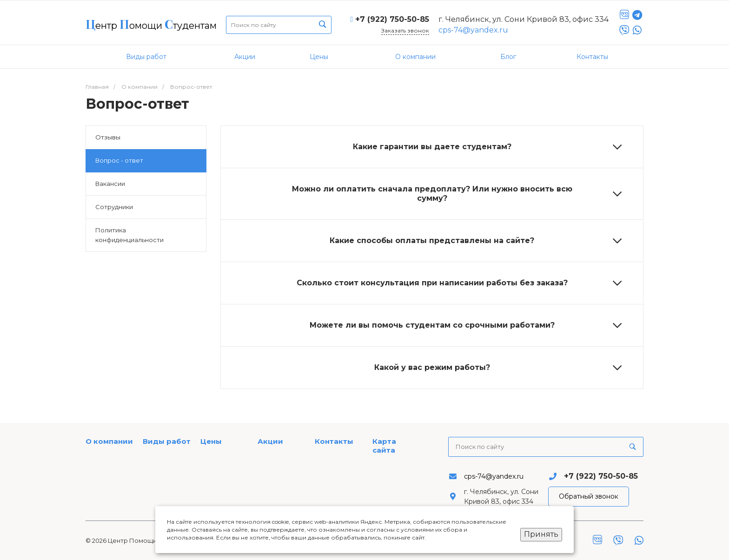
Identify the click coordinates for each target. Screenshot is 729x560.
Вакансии (110, 184)
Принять (541, 534)
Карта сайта (384, 446)
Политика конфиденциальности (129, 235)
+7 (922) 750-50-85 (392, 19)
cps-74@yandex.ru (473, 30)
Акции (270, 441)
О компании (109, 441)
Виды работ (167, 441)
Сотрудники (114, 207)
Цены (211, 441)
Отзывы (108, 137)
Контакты (334, 441)
